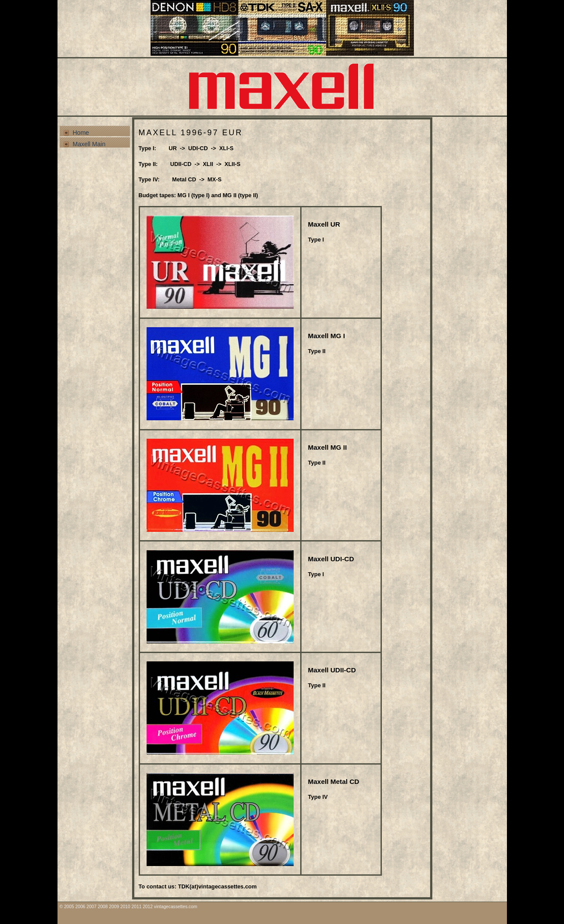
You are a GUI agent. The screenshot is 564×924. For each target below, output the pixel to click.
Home (81, 133)
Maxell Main (89, 144)
